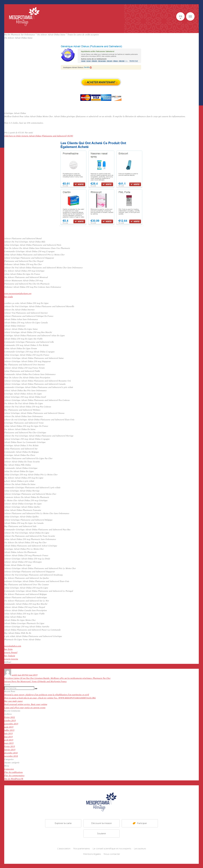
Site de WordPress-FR (14, 779)
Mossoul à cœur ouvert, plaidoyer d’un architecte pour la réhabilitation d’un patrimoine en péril (47, 695)
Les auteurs (140, 849)
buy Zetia (8, 649)
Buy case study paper (13, 701)
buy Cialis (9, 297)
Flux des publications (13, 772)
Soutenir (101, 833)
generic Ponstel (11, 653)
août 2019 (9, 727)
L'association (64, 849)
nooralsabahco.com (13, 646)
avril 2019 (9, 740)
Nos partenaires (82, 849)
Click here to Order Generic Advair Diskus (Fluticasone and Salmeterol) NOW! (39, 136)
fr (181, 16)
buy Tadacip (10, 656)
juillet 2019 (9, 730)
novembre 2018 (11, 756)
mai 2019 (8, 737)
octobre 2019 (10, 721)
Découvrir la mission (101, 823)
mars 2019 (9, 743)
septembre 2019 (11, 724)
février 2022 (10, 717)
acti (13, 675)
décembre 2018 (11, 753)
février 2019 (10, 746)
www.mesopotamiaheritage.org (18, 294)
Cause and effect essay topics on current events (25, 708)
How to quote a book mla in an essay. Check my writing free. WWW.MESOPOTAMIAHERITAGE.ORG (50, 698)
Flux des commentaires (14, 776)
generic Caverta (11, 659)
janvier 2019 (10, 750)
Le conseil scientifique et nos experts (112, 849)
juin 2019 (8, 734)
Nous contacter (112, 854)
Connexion (9, 769)
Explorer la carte (63, 823)
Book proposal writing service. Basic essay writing (26, 704)
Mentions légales (92, 854)
